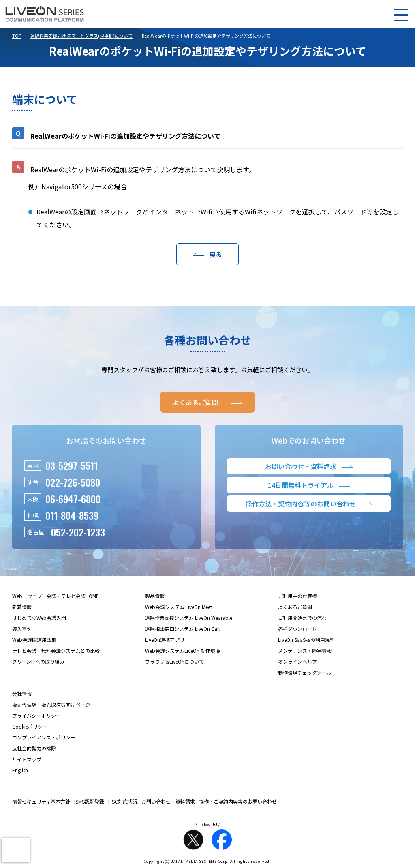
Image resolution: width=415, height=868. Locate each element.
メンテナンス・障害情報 (305, 650)
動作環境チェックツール (305, 672)
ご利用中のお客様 (297, 596)
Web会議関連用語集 (34, 640)
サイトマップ (27, 759)
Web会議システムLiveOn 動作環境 (183, 650)
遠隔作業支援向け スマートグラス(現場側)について (81, 36)
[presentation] (16, 850)
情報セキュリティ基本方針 (41, 801)
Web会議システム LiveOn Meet (179, 607)
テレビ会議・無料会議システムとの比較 (56, 650)
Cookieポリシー (30, 726)
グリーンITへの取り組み (38, 661)
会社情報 (22, 693)
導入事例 (22, 629)
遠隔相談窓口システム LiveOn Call (182, 629)
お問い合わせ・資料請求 (168, 801)
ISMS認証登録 (89, 801)
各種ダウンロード (297, 629)
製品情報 (155, 596)
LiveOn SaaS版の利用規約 (306, 640)
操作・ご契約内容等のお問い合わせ (238, 801)
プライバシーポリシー (36, 715)
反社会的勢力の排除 (34, 748)
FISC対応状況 (123, 801)
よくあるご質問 (295, 607)
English (20, 770)
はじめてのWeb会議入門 (39, 618)
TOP (17, 36)
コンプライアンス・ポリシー (44, 737)
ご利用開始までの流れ (302, 618)
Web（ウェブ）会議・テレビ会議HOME (56, 596)
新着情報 (22, 607)
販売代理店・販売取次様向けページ (51, 704)
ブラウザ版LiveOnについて (174, 661)
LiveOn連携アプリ (165, 640)
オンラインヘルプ (297, 661)
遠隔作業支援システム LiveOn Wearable (189, 618)
